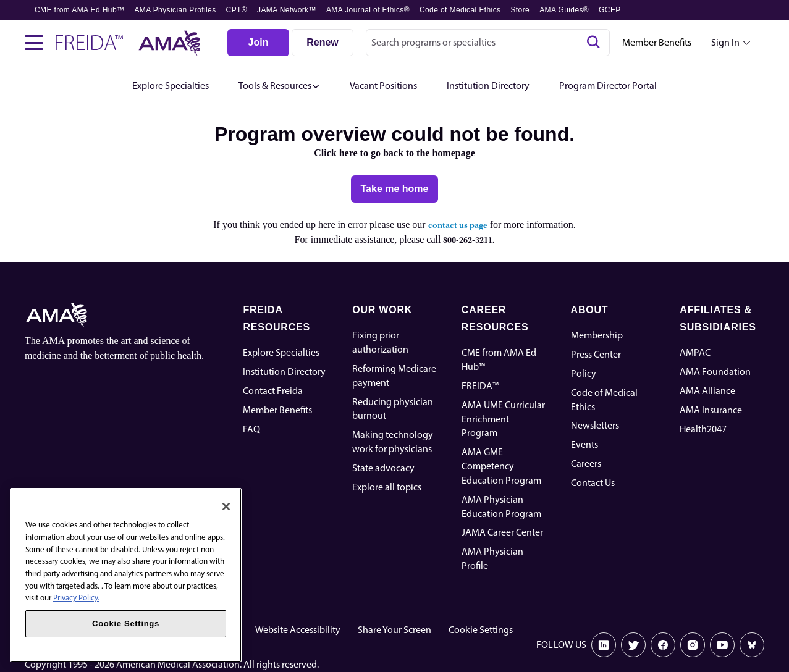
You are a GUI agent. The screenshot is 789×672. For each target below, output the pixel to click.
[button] (279, 86)
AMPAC (695, 352)
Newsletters (595, 425)
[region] (126, 575)
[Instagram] (693, 645)
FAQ (251, 429)
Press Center (596, 354)
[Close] (226, 506)
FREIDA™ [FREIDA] (480, 386)
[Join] (258, 43)
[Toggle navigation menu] (34, 43)
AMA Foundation (715, 372)
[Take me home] (395, 189)
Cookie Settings (481, 630)
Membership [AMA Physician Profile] (597, 335)
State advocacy (383, 468)
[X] (633, 645)
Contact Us (593, 483)
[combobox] (488, 43)
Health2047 (703, 429)
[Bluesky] (752, 645)
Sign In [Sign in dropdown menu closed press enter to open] (725, 42)
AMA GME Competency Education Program (501, 466)
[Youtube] (722, 645)
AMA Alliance (707, 391)
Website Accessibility (298, 630)
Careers (586, 464)
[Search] (593, 43)
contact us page (458, 226)
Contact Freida (273, 391)
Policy (584, 373)
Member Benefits (657, 42)
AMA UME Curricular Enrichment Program (503, 419)
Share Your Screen (394, 630)
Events (584, 444)
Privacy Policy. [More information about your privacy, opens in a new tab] (76, 598)
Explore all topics (387, 487)
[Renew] (323, 43)
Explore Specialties (281, 352)
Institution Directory (284, 372)
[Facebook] (663, 645)
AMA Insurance (711, 410)
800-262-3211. (469, 241)
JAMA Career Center (502, 532)
